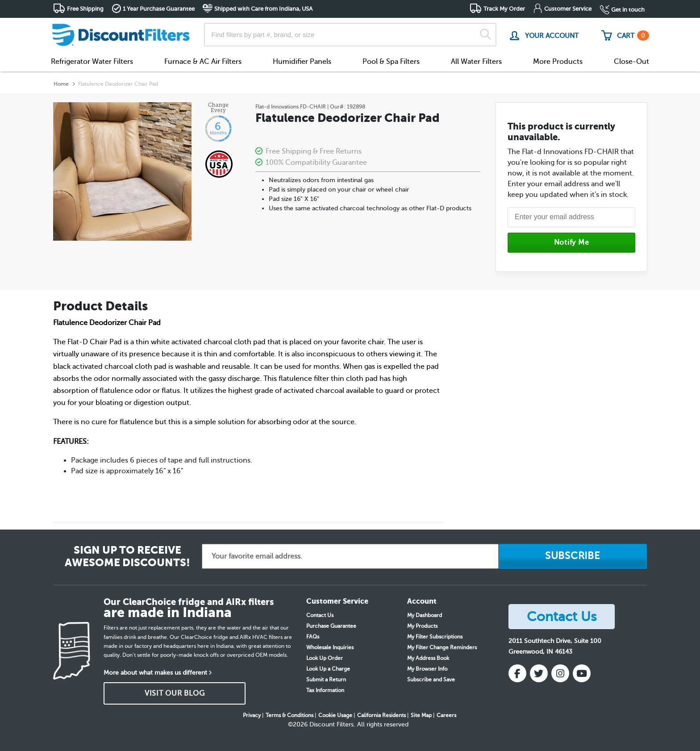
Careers (446, 715)
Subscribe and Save (431, 680)
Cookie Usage (335, 715)
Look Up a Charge (328, 669)
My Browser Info (427, 669)
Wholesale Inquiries (330, 647)
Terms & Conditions (290, 715)
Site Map (421, 715)
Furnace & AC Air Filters (203, 62)
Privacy (252, 715)
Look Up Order (325, 658)
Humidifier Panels (302, 62)
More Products (558, 62)
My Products (422, 626)
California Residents (381, 715)
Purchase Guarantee (331, 626)
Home (61, 84)
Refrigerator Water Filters (92, 62)
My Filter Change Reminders (442, 647)
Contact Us (320, 615)
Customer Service (568, 9)
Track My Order (504, 9)
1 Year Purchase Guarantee (159, 9)
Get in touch (628, 10)
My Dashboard (425, 615)
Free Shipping (85, 9)
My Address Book (428, 658)
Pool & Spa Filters (391, 62)
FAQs (313, 637)
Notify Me (572, 242)
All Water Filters (476, 62)
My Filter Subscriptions (435, 637)
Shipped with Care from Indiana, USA (263, 9)
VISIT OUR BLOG (175, 693)
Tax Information (325, 690)
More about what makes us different (155, 673)
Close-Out (631, 62)
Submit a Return (326, 680)
